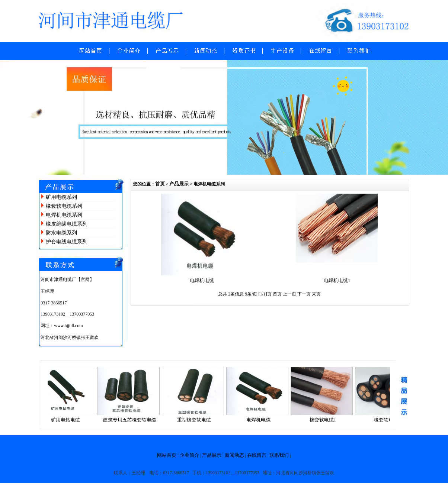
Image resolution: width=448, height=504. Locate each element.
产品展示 (179, 184)
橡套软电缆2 (389, 420)
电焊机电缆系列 (64, 215)
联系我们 (279, 455)
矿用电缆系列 (61, 197)
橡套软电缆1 (324, 420)
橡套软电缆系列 (64, 206)
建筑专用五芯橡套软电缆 (131, 420)
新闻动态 (234, 455)
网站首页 (167, 455)
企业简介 (189, 455)
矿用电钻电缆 (67, 420)
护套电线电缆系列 (67, 242)
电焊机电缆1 (337, 280)
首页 (160, 184)
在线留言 (257, 455)
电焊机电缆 (202, 280)
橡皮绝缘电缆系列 (67, 224)
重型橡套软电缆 (196, 420)
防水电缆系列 (61, 233)
